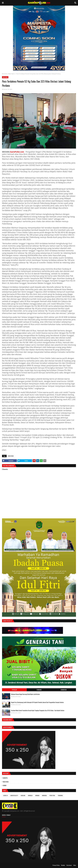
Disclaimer (69, 865)
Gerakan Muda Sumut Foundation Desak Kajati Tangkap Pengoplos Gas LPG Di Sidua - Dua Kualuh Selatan (38, 710)
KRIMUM (37, 795)
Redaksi (63, 865)
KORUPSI (5, 778)
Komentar (64, 690)
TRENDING (60, 795)
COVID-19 (5, 795)
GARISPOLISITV (14, 795)
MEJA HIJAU (11, 74)
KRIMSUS (30, 795)
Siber (75, 865)
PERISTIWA (52, 795)
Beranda (5, 74)
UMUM (5, 785)
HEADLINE (23, 795)
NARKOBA (44, 795)
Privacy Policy (56, 865)
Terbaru (39, 690)
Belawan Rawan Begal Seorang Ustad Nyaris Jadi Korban (25, 694)
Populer (14, 690)
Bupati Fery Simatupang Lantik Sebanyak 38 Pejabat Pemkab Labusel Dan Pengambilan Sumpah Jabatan (37, 702)
